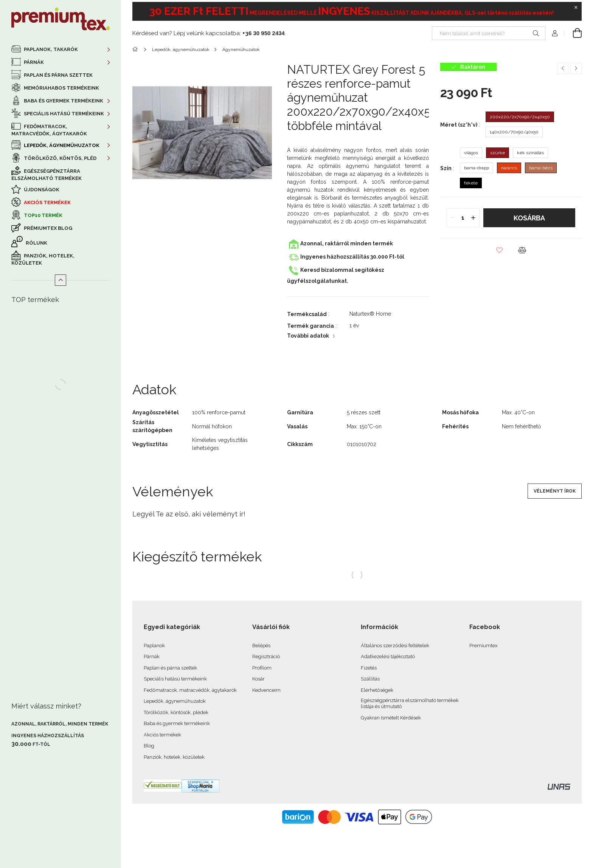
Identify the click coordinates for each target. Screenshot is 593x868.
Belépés (261, 646)
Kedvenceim (266, 690)
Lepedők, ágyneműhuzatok (175, 701)
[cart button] (573, 33)
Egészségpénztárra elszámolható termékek (47, 175)
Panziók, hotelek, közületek (43, 259)
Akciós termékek (47, 202)
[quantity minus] (453, 218)
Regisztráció (266, 656)
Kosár (258, 679)
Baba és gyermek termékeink (177, 723)
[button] (500, 250)
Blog (149, 746)
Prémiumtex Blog (47, 228)
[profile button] (555, 33)
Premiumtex (484, 646)
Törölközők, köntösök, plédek (176, 712)
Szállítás (370, 679)
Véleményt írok (555, 491)
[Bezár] (576, 8)
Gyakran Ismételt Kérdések (391, 718)
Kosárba (529, 218)
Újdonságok (41, 190)
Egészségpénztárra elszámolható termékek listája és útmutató (410, 703)
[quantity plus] (473, 218)
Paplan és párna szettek (58, 75)
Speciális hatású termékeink (175, 679)
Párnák (152, 656)
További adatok (308, 336)
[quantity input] (463, 218)
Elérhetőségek (377, 690)
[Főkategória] (136, 50)
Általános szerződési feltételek (395, 646)
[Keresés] (536, 33)
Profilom (262, 668)
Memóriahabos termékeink (61, 88)
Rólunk (36, 243)
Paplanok (154, 646)
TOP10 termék (43, 215)
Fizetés (369, 668)
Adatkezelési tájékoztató (388, 656)
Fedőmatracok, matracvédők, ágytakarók (190, 690)
